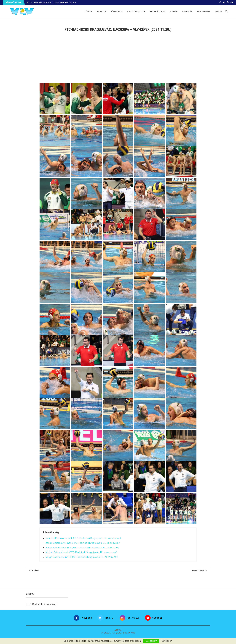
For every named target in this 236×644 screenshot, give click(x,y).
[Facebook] (220, 3)
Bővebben (167, 641)
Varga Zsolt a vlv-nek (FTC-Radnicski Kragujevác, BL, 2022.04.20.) (82, 557)
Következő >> (199, 570)
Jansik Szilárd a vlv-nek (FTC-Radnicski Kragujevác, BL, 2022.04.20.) (83, 543)
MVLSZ (219, 11)
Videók (174, 11)
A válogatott (135, 11)
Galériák (187, 11)
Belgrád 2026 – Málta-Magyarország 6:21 (55, 3)
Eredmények (204, 11)
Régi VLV (101, 11)
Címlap (88, 11)
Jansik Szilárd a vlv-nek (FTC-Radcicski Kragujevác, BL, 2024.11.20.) (82, 548)
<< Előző (34, 570)
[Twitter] (224, 3)
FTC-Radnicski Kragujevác (42, 604)
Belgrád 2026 (157, 11)
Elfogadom (151, 641)
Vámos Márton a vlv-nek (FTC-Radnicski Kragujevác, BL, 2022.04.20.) (83, 538)
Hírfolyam (117, 11)
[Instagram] (228, 3)
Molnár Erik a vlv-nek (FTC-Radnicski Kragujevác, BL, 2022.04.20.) (81, 552)
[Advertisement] (118, 60)
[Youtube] (232, 3)
